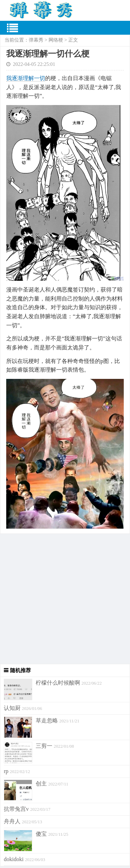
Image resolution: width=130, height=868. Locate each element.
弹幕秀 (36, 40)
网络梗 (56, 40)
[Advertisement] (65, 599)
